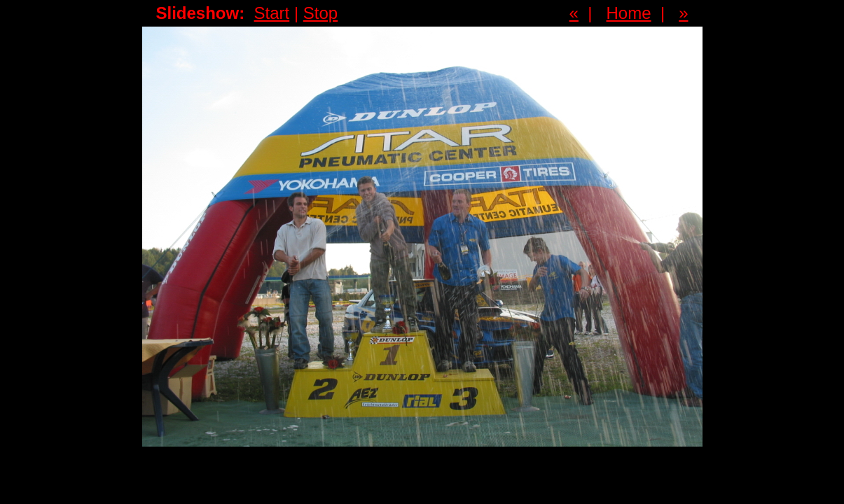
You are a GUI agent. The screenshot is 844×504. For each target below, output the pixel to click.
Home (629, 13)
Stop (320, 13)
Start (272, 13)
